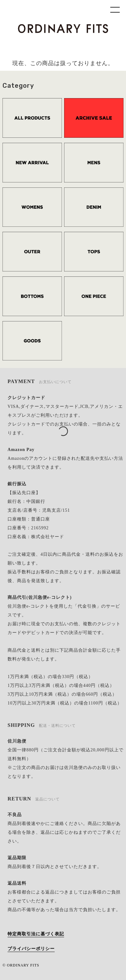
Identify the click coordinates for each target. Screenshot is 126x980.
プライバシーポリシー (31, 949)
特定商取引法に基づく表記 (36, 934)
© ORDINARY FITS (21, 965)
